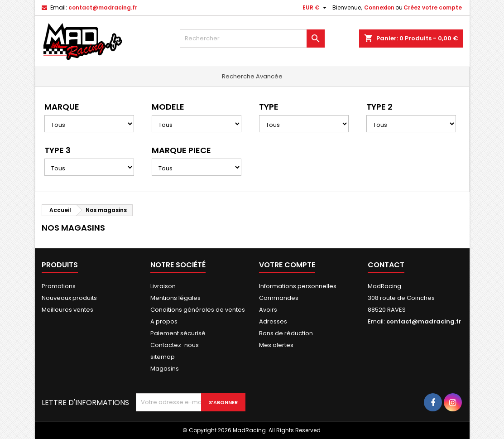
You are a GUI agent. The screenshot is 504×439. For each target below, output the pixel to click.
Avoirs (268, 310)
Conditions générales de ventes (198, 310)
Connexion (379, 7)
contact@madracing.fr (103, 7)
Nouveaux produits (69, 298)
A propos (164, 321)
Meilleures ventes (67, 310)
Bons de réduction (286, 333)
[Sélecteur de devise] (316, 8)
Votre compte (287, 265)
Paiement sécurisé (178, 333)
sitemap (163, 357)
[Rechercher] (252, 39)
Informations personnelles (298, 286)
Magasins (165, 369)
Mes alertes (276, 345)
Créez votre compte (433, 7)
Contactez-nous (175, 345)
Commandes (279, 298)
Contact (386, 265)
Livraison (163, 286)
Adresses (273, 321)
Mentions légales (175, 298)
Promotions (59, 286)
